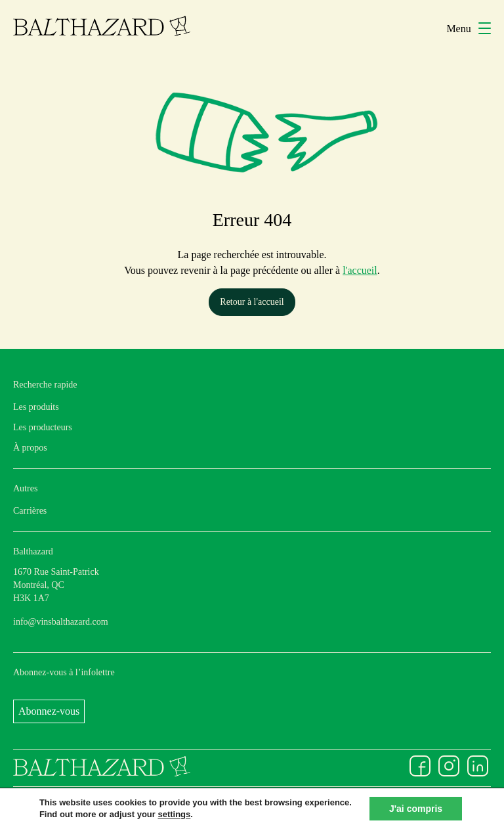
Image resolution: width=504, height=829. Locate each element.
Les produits (36, 407)
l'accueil (360, 270)
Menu (469, 29)
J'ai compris (416, 809)
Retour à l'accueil (252, 302)
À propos (30, 448)
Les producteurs (43, 427)
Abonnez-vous (49, 711)
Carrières (30, 511)
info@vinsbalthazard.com (61, 622)
